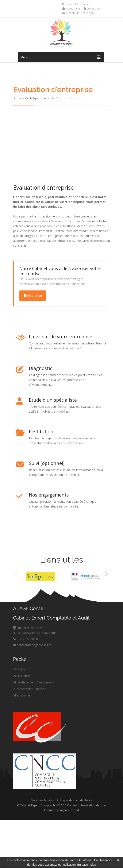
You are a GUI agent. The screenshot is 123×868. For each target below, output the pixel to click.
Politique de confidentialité (75, 800)
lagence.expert (69, 810)
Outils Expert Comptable (40, 98)
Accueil (18, 98)
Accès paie (92, 9)
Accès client (71, 9)
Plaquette (33, 296)
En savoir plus (87, 865)
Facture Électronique (76, 4)
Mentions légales (42, 800)
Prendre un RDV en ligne (79, 13)
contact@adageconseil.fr (32, 645)
